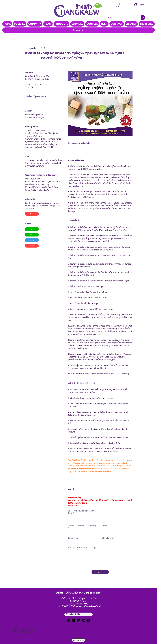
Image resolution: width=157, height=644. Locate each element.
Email (105, 526)
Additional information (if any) (82, 548)
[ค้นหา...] (122, 18)
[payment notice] (78, 640)
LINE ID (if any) (109, 538)
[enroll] (100, 572)
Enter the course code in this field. (82, 512)
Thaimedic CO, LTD (78, 20)
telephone (73, 538)
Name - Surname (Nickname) (82, 526)
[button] (118, 4)
